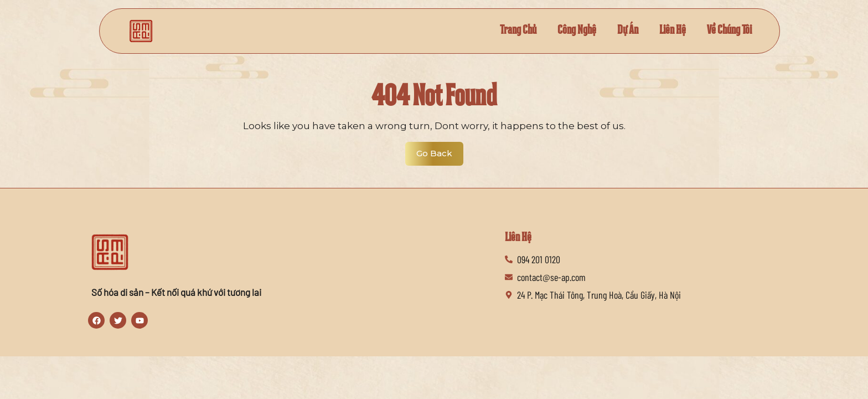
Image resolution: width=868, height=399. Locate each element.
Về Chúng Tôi (727, 31)
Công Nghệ (565, 31)
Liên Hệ (666, 31)
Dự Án (619, 31)
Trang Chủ (502, 31)
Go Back (440, 150)
